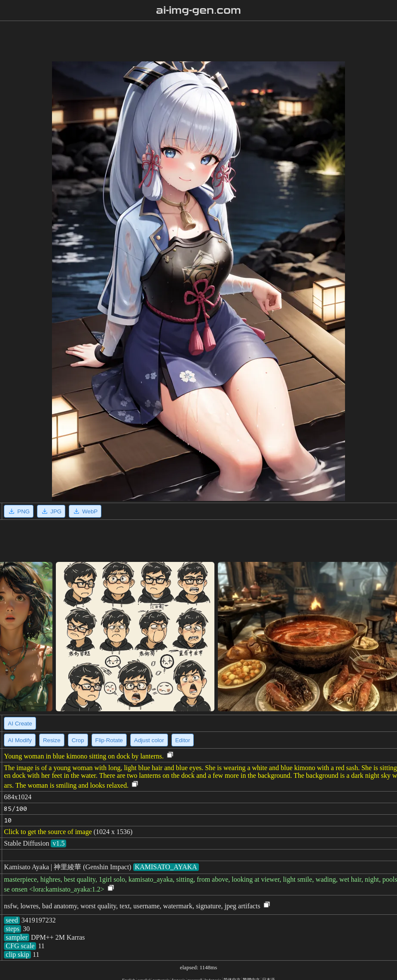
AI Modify (20, 740)
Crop (78, 740)
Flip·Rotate (109, 740)
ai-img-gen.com (199, 10)
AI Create (20, 724)
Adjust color (149, 740)
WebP (85, 511)
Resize (52, 740)
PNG (19, 511)
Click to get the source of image (48, 832)
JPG (51, 511)
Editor (183, 740)
